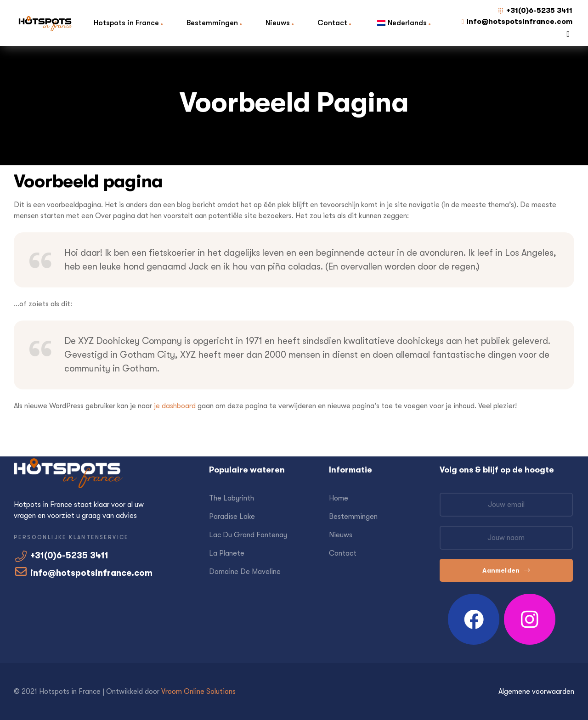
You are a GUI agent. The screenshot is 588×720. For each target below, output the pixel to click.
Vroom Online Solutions (198, 692)
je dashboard (175, 406)
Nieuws (278, 23)
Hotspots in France (126, 23)
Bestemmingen (212, 23)
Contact (332, 23)
